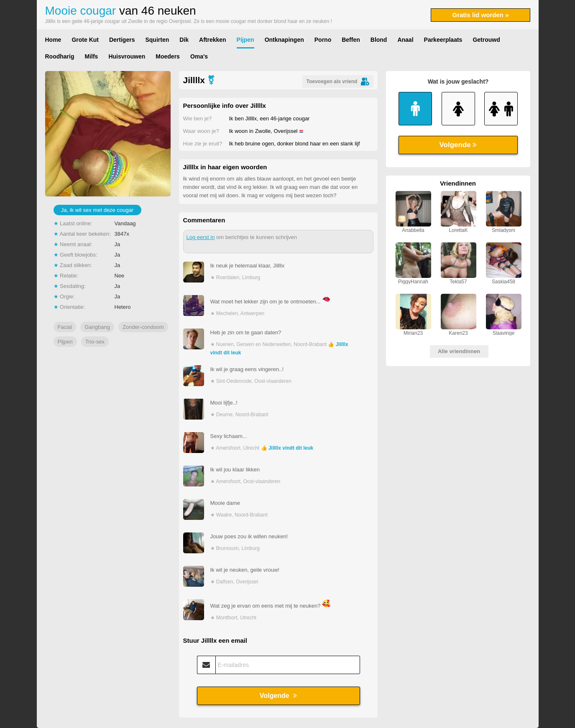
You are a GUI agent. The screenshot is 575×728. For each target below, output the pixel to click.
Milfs (92, 56)
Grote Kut (85, 40)
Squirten (157, 40)
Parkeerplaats (443, 40)
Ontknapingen (284, 40)
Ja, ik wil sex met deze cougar (97, 210)
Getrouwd (486, 40)
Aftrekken (213, 40)
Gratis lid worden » (480, 15)
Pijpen (245, 40)
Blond (379, 40)
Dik (184, 40)
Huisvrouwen (127, 56)
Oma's (199, 56)
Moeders (168, 56)
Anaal (405, 40)
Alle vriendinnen (459, 351)
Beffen (351, 40)
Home (53, 40)
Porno (323, 40)
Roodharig (60, 56)
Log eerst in (201, 237)
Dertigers (122, 40)
